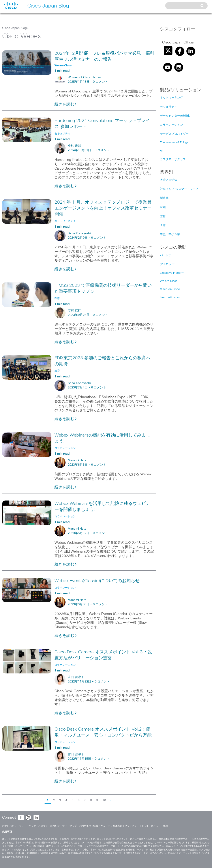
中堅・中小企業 (170, 234)
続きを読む (66, 104)
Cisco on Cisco (170, 289)
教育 (163, 216)
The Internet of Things (174, 143)
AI (161, 151)
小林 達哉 (74, 146)
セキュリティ (169, 107)
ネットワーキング (171, 98)
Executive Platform (172, 273)
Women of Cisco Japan (84, 77)
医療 (163, 225)
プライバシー (132, 826)
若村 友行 (74, 311)
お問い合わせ (9, 826)
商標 (165, 826)
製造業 (164, 198)
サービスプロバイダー (174, 134)
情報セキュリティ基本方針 (108, 826)
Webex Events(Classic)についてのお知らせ (97, 581)
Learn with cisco (171, 297)
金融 (163, 207)
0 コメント (100, 82)
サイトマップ (69, 826)
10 (104, 801)
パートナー (167, 255)
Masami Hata (77, 460)
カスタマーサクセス (173, 159)
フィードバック (27, 826)
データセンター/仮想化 (175, 116)
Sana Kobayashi (79, 233)
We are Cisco (169, 281)
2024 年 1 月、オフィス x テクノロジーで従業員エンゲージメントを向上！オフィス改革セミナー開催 (103, 208)
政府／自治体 (169, 180)
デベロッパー (169, 264)
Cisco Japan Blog (14, 28)
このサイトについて (49, 826)
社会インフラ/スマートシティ (179, 189)
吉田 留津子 (76, 677)
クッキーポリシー (151, 826)
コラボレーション (171, 125)
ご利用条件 (85, 826)
